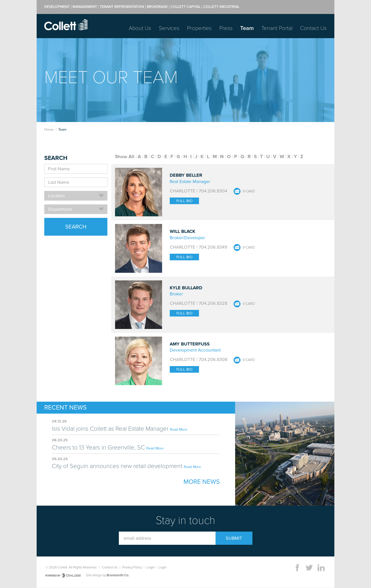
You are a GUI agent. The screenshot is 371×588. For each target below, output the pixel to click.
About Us (140, 28)
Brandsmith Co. (118, 575)
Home (49, 130)
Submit (234, 538)
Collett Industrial (221, 7)
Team (247, 28)
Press (226, 28)
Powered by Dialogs (63, 575)
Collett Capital (186, 7)
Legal (151, 567)
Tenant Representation (122, 7)
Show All (125, 157)
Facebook (297, 568)
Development (57, 7)
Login (162, 567)
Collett (66, 25)
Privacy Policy (132, 567)
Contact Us (313, 28)
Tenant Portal (277, 28)
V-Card (249, 191)
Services (169, 28)
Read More (179, 429)
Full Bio (184, 201)
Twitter (309, 568)
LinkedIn (321, 568)
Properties (199, 28)
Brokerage (157, 7)
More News (202, 482)
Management (85, 7)
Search (76, 227)
